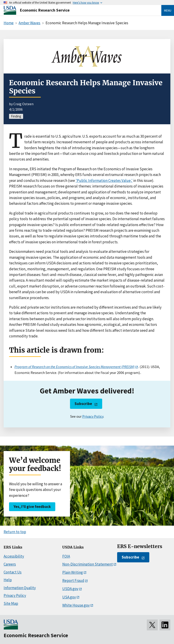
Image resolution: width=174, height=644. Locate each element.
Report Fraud (73, 581)
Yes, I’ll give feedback (32, 507)
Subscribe (83, 404)
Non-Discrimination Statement (88, 564)
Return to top (15, 532)
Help (8, 580)
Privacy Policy (93, 416)
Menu (168, 10)
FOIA (66, 556)
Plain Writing (73, 572)
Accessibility (14, 556)
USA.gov (69, 597)
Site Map (11, 603)
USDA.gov (70, 589)
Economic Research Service (45, 10)
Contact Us (13, 572)
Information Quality (20, 588)
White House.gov (76, 605)
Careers (10, 564)
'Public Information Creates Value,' (104, 181)
